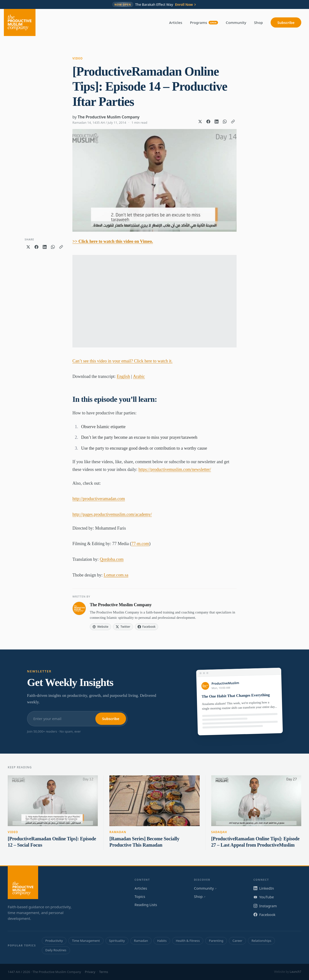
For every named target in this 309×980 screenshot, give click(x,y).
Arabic (139, 376)
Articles (176, 22)
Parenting (216, 941)
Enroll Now (186, 5)
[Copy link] (233, 122)
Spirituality (117, 941)
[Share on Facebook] (208, 122)
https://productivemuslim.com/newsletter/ (175, 469)
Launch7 (295, 972)
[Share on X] (200, 122)
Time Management (86, 941)
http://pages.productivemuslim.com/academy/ (112, 514)
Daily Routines (56, 950)
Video (78, 58)
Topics (140, 896)
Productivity (54, 941)
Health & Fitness (188, 941)
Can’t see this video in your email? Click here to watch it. (123, 361)
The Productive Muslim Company (109, 117)
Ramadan (118, 832)
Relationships (261, 941)
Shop (258, 22)
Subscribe (286, 22)
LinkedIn (264, 888)
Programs (204, 22)
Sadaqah (219, 832)
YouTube (264, 897)
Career (237, 941)
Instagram (265, 906)
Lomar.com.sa (116, 575)
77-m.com (140, 544)
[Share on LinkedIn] (217, 122)
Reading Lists (146, 905)
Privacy (90, 972)
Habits (162, 941)
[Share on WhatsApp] (225, 122)
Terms (103, 972)
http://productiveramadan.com (99, 499)
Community (236, 22)
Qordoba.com (112, 559)
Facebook (264, 915)
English (123, 376)
